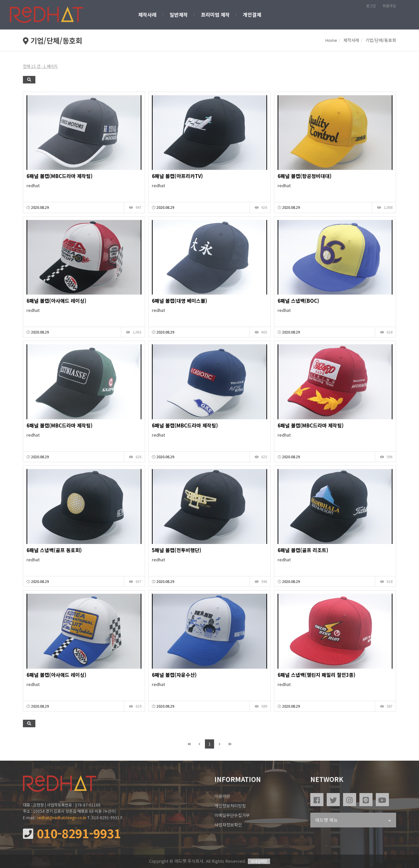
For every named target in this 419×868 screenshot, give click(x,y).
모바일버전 (259, 861)
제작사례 (147, 15)
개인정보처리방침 (230, 806)
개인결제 (252, 15)
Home (331, 40)
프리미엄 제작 (215, 15)
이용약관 (222, 796)
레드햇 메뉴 (353, 820)
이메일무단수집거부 (232, 815)
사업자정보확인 (228, 825)
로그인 (371, 6)
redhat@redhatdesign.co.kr (62, 817)
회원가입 (389, 6)
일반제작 (179, 15)
